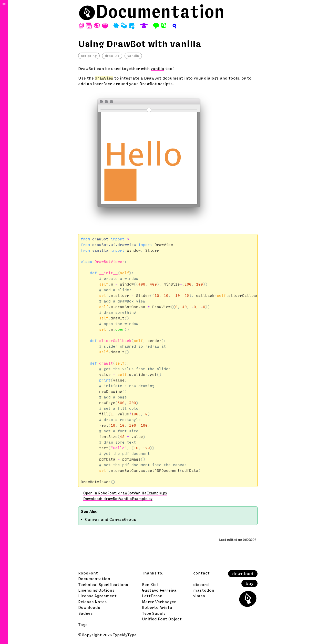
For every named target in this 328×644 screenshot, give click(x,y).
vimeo (199, 596)
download (243, 574)
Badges (85, 613)
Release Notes (93, 602)
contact (201, 573)
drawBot (112, 56)
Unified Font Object (162, 619)
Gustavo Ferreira (159, 590)
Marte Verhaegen (159, 602)
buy (249, 583)
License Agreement (97, 596)
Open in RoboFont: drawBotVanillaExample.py (125, 493)
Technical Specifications (103, 584)
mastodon (204, 590)
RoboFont (88, 573)
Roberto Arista (157, 607)
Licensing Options (96, 590)
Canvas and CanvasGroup (111, 519)
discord (201, 584)
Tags (83, 625)
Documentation (160, 11)
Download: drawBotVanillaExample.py (118, 499)
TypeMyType (125, 635)
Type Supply (154, 613)
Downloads (89, 607)
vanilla (133, 56)
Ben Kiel (150, 584)
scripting (89, 56)
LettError (152, 596)
